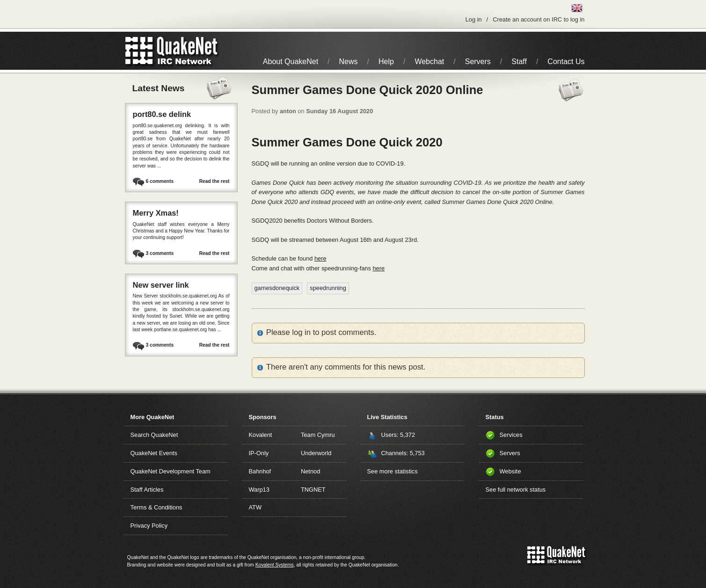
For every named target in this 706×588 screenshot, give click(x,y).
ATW (255, 507)
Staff (519, 62)
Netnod (310, 471)
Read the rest (215, 181)
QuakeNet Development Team (171, 471)
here (320, 258)
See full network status (516, 490)
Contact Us (566, 62)
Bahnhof (260, 471)
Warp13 (259, 490)
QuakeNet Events (154, 453)
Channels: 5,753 (403, 453)
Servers (478, 62)
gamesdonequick (277, 288)
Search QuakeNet (154, 435)
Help (386, 62)
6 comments (160, 181)
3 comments (160, 253)
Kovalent (261, 435)
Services (511, 435)
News (349, 62)
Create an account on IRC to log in (539, 19)
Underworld (316, 453)
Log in (474, 19)
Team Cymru (318, 435)
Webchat (429, 62)
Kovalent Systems (275, 565)
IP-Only (259, 453)
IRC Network (188, 51)
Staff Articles (147, 490)
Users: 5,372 (398, 435)
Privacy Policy (149, 526)
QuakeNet (139, 51)
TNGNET (313, 490)
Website (510, 471)
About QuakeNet (291, 62)
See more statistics (393, 471)
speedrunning (328, 288)
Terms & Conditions (156, 507)
